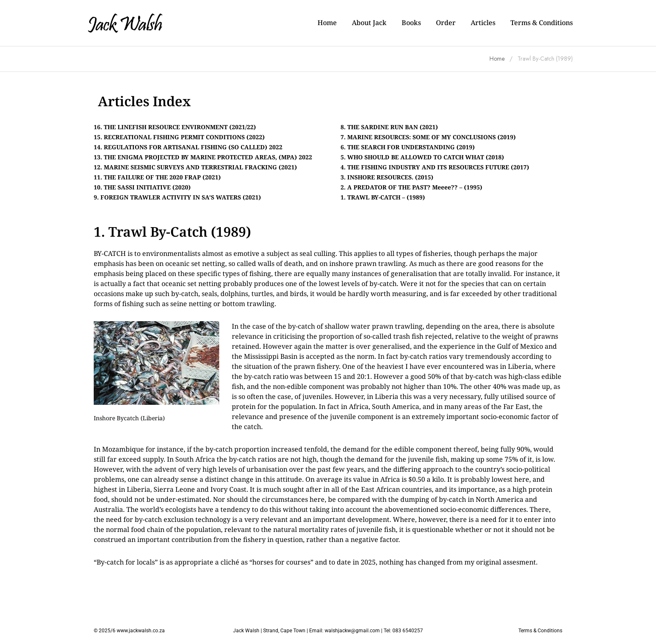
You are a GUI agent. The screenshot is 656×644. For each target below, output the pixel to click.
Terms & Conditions (540, 631)
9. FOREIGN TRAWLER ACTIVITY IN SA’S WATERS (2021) (177, 197)
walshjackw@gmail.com (352, 631)
